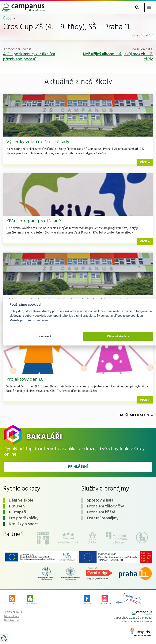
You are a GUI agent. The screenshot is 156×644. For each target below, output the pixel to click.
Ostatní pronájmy (103, 518)
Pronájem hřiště (101, 512)
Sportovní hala (100, 500)
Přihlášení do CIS (13, 612)
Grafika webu (140, 633)
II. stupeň (17, 512)
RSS (12, 601)
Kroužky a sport (23, 524)
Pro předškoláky (24, 518)
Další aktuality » (136, 415)
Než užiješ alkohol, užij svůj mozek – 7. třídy (118, 57)
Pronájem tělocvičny (105, 506)
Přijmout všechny (118, 336)
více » (145, 162)
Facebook (87, 601)
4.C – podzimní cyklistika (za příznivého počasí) (29, 57)
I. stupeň (17, 506)
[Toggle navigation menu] (149, 8)
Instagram (105, 601)
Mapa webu (30, 601)
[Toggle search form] (137, 8)
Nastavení (45, 336)
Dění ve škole (21, 500)
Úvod (7, 19)
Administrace (11, 616)
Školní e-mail (11, 621)
